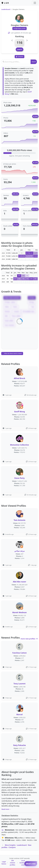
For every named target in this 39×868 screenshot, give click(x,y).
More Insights (10, 845)
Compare (12, 847)
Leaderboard (6, 9)
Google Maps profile (20, 28)
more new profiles (29, 639)
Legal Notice (4, 863)
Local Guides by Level (23, 863)
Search (34, 62)
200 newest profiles (12, 863)
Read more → (6, 809)
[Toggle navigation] (35, 3)
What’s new (31, 864)
